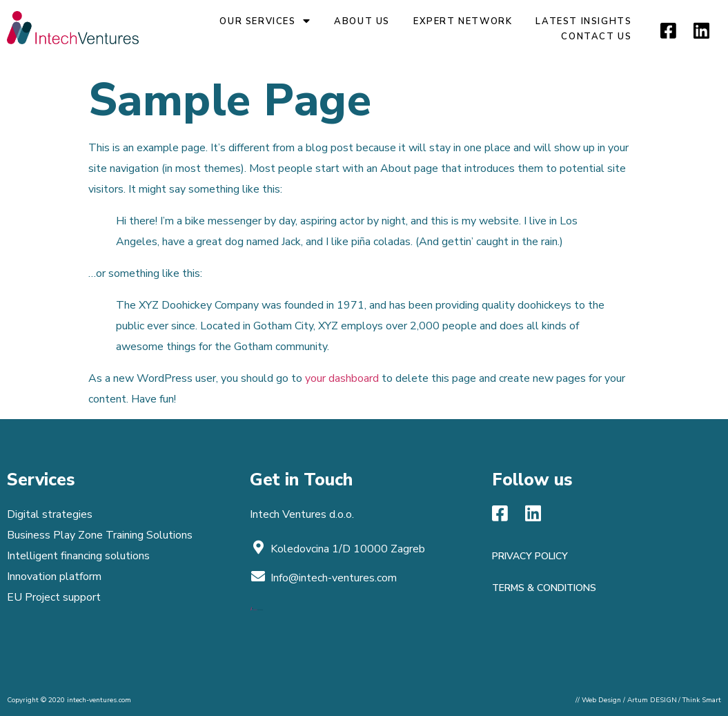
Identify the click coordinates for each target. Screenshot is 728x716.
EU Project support (54, 597)
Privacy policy (530, 556)
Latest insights (583, 21)
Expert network (463, 21)
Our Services (265, 21)
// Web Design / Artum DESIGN (626, 700)
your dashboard (342, 378)
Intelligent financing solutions (78, 556)
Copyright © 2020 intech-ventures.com (69, 700)
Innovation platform (54, 577)
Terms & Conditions (544, 588)
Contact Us (596, 37)
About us (362, 21)
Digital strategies (50, 514)
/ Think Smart (700, 700)
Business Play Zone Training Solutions (100, 535)
